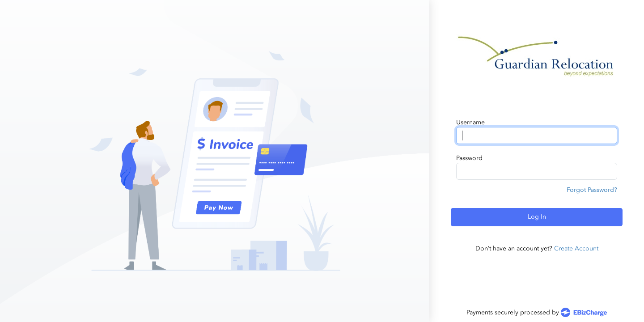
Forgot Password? (592, 190)
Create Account (576, 248)
